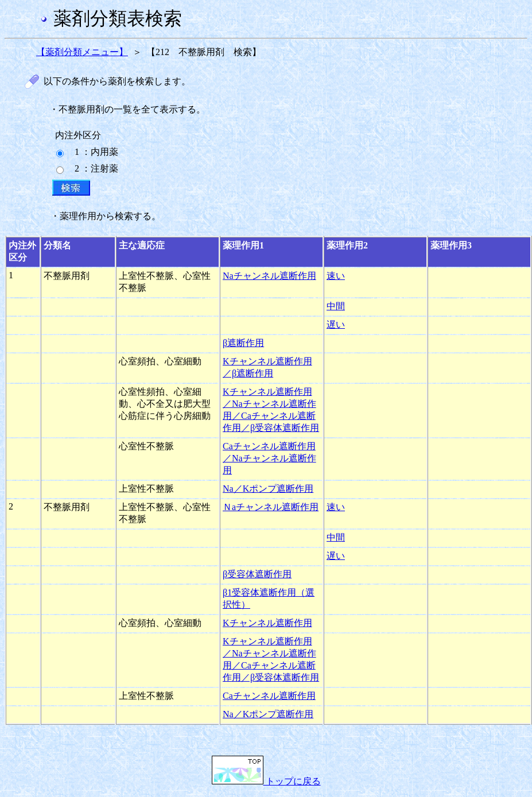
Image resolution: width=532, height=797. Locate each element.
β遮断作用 (243, 343)
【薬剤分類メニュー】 (82, 52)
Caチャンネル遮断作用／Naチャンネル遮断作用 (269, 458)
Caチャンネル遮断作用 (269, 696)
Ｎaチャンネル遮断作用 (271, 507)
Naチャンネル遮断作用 (269, 276)
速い (336, 276)
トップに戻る (266, 781)
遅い (336, 324)
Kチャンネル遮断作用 (267, 623)
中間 (336, 306)
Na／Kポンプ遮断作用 (268, 489)
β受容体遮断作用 (257, 574)
